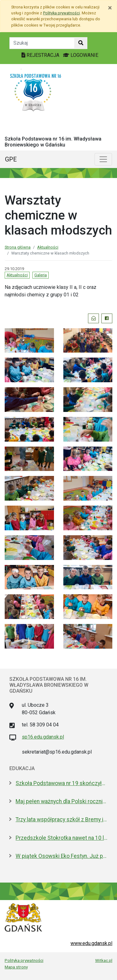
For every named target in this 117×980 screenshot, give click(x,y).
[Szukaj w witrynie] (81, 43)
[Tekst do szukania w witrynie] (42, 43)
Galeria (41, 275)
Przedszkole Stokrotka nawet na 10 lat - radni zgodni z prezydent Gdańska (62, 838)
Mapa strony (16, 967)
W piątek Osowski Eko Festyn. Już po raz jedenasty (62, 856)
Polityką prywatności (61, 13)
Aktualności (48, 247)
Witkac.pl (104, 960)
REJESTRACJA (41, 55)
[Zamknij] (110, 8)
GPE (11, 159)
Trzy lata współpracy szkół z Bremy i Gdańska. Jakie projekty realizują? (62, 819)
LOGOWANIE (81, 55)
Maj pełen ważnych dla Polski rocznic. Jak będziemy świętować (62, 801)
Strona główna (18, 247)
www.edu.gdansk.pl (91, 943)
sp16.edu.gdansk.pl (43, 737)
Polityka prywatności (24, 960)
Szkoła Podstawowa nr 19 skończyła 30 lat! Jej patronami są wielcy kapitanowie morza (62, 783)
